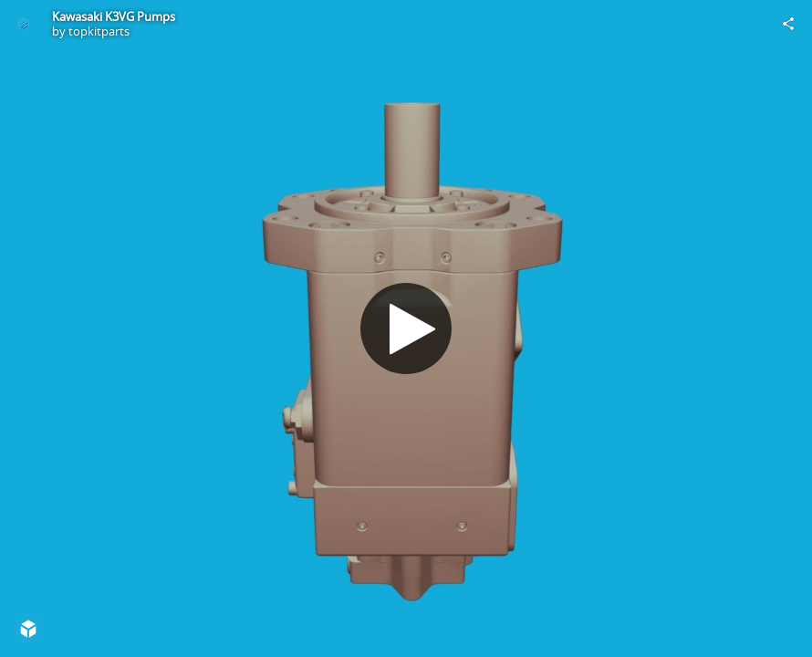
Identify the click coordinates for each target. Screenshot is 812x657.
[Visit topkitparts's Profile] (24, 24)
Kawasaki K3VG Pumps (114, 16)
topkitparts (99, 31)
